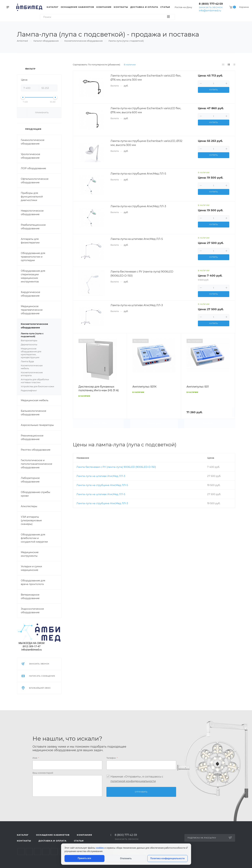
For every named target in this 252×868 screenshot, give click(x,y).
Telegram (29, 852)
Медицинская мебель (35, 400)
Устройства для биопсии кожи (37, 386)
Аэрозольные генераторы (37, 425)
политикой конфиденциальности (133, 781)
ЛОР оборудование (33, 168)
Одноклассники (46, 852)
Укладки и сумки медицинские (31, 568)
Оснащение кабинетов (53, 835)
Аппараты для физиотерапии (30, 241)
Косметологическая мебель (39, 367)
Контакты (24, 841)
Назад (77, 381)
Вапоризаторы (29, 340)
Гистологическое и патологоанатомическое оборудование (36, 464)
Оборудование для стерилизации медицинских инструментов (33, 276)
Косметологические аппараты (39, 374)
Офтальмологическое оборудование (35, 181)
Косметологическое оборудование (41, 326)
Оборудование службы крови (36, 494)
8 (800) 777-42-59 (211, 4)
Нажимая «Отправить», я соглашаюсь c (137, 779)
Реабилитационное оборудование (33, 227)
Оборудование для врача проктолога (33, 582)
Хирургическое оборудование (30, 294)
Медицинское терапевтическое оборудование (32, 310)
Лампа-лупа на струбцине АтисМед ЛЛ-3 (102, 503)
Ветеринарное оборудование (30, 596)
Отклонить (126, 858)
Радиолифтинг (29, 390)
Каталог (23, 835)
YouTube (38, 852)
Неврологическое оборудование (32, 212)
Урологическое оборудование (30, 156)
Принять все (84, 858)
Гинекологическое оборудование (33, 142)
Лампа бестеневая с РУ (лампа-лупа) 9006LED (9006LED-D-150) (116, 467)
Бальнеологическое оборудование (33, 413)
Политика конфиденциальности (167, 858)
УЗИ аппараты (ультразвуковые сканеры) (31, 520)
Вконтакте (21, 852)
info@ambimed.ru (210, 10)
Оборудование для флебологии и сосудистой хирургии (34, 538)
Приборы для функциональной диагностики (32, 197)
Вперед (231, 381)
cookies (100, 848)
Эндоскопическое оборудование (32, 611)
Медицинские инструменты (30, 554)
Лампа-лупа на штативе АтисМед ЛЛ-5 (101, 494)
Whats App (54, 852)
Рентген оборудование (36, 450)
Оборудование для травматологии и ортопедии (33, 257)
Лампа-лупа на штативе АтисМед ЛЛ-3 (101, 476)
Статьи (79, 841)
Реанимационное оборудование (32, 437)
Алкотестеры (29, 506)
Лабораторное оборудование (30, 480)
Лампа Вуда (27, 361)
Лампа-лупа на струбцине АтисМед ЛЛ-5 (102, 485)
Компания (84, 835)
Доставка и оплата (52, 841)
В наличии (130, 65)
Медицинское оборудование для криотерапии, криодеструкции (39, 353)
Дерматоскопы (39, 345)
